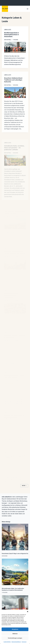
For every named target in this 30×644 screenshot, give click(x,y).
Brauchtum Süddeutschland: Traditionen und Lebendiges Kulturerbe (13, 81)
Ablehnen (15, 634)
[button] (28, 612)
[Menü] (28, 9)
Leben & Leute (8, 30)
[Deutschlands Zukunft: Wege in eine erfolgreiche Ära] (15, 537)
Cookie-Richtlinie (7, 642)
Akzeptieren (15, 629)
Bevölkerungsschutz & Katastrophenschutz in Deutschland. (12, 35)
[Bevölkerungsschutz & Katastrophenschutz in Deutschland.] (15, 47)
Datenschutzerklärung (16, 642)
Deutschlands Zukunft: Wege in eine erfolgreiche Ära (15, 554)
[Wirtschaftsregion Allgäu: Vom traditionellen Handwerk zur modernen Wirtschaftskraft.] (15, 572)
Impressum (24, 642)
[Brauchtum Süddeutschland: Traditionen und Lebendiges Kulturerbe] (15, 94)
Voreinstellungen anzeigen (15, 638)
